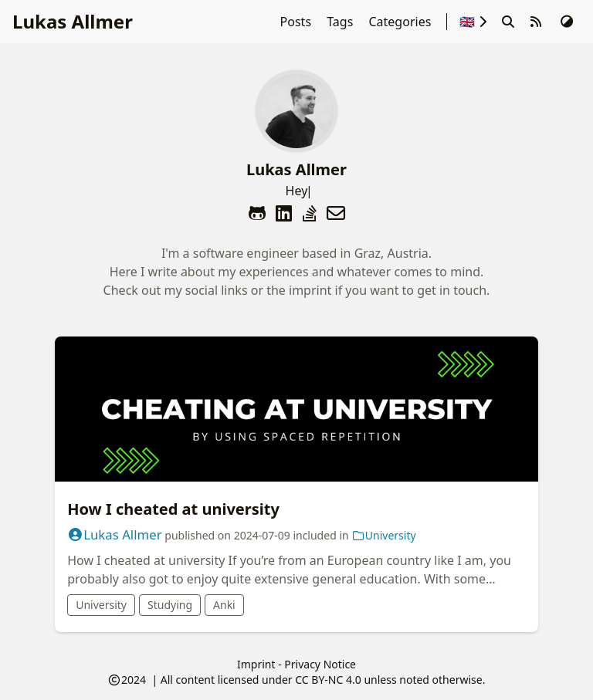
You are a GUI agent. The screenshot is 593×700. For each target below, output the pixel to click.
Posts (298, 22)
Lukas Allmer (73, 21)
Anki (224, 605)
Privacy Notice (320, 664)
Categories (401, 22)
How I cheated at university (173, 509)
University (383, 535)
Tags (341, 22)
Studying (170, 605)
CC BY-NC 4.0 (328, 680)
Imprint (256, 664)
